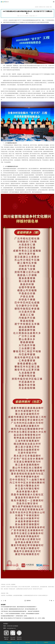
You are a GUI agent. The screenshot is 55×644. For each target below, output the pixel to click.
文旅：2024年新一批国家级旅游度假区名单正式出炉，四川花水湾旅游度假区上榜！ (19, 609)
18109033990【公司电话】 (13, 626)
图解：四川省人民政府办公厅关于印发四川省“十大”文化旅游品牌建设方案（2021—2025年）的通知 (23, 618)
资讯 (44, 7)
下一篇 (52, 601)
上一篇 (3, 601)
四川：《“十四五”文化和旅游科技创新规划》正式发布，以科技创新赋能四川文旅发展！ (20, 614)
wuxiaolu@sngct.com (11, 628)
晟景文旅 (41, 7)
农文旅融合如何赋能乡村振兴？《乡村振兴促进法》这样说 (14, 616)
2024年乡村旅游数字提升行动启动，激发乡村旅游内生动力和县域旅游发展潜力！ (19, 607)
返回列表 (27, 601)
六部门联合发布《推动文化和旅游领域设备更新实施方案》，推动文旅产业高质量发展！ (20, 611)
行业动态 (47, 7)
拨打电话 (28, 642)
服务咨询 (9, 642)
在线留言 (46, 642)
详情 (51, 7)
